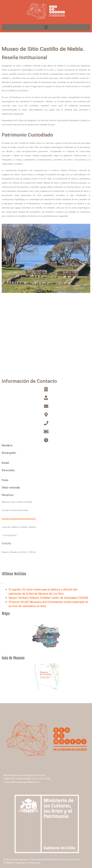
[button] (44, 290)
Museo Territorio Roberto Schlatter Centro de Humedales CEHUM (48, 598)
